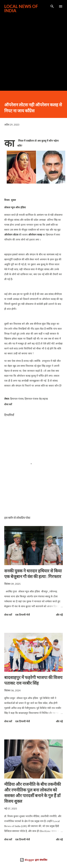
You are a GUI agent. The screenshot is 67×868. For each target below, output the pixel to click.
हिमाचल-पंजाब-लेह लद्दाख (36, 399)
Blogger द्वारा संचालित (33, 860)
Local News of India (21, 8)
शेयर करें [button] (8, 404)
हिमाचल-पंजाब (17, 399)
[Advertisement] (33, 50)
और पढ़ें (59, 615)
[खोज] (52, 6)
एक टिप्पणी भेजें (22, 615)
